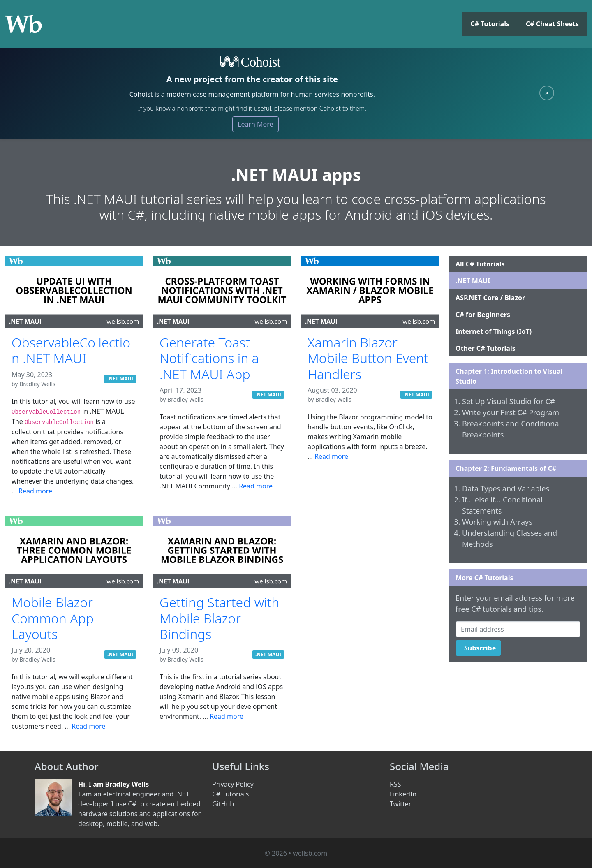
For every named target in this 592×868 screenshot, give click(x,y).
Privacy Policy (233, 784)
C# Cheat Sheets (552, 24)
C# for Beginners (483, 315)
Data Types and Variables (506, 488)
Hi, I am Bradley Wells (113, 784)
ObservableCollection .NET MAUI (71, 350)
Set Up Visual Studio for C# (509, 401)
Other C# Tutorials (486, 348)
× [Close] (547, 93)
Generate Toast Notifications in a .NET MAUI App (209, 358)
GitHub (223, 804)
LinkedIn (403, 794)
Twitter (400, 804)
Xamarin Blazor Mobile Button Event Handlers (368, 358)
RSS (395, 784)
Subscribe (480, 648)
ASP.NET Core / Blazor (490, 298)
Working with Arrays (497, 522)
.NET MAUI (120, 378)
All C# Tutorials (480, 264)
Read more (35, 491)
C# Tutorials (490, 24)
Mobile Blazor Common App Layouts (53, 618)
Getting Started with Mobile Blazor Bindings (220, 618)
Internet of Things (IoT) (494, 331)
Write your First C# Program (511, 412)
